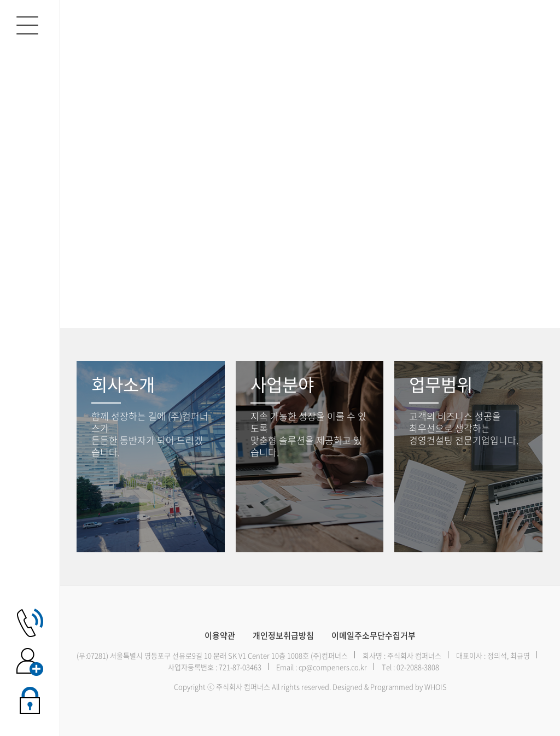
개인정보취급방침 (283, 636)
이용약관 (220, 636)
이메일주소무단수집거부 (374, 636)
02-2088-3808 (418, 667)
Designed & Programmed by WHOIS (390, 687)
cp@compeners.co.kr (333, 667)
